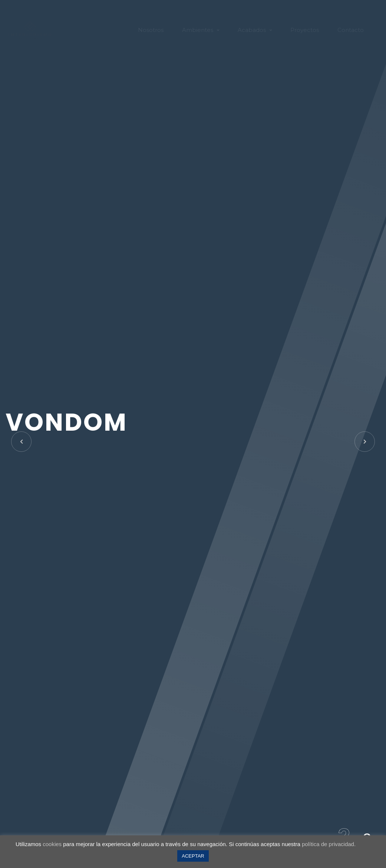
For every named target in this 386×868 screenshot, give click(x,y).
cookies (52, 844)
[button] (365, 442)
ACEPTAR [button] (193, 856)
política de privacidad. (329, 844)
